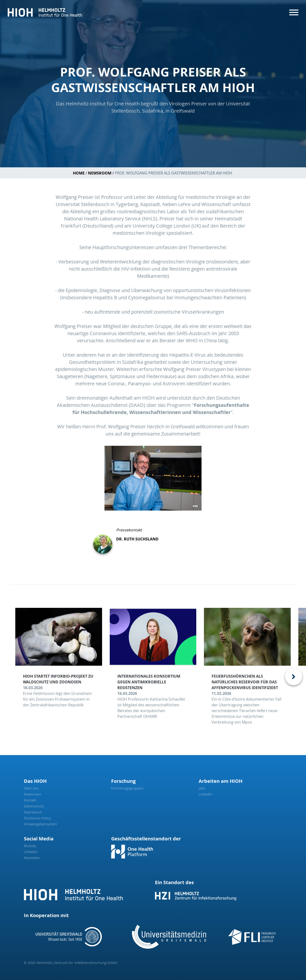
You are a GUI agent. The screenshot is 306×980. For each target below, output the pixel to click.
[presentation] (294, 677)
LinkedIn (205, 794)
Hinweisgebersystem (41, 824)
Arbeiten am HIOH (221, 781)
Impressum (33, 812)
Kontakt (30, 800)
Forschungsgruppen (127, 788)
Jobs (202, 788)
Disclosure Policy (37, 818)
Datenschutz (34, 806)
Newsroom (100, 173)
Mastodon (32, 858)
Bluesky (30, 846)
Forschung (123, 781)
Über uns (31, 788)
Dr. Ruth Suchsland (137, 539)
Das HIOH (35, 781)
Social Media (39, 839)
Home (79, 173)
